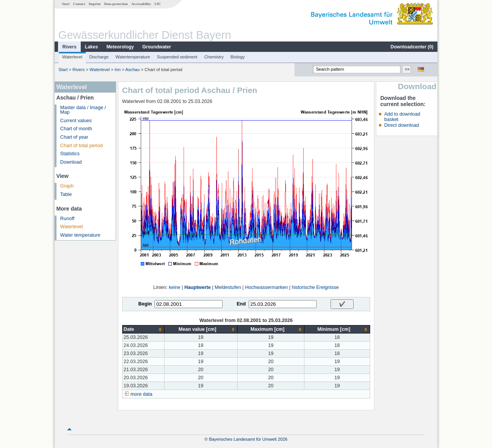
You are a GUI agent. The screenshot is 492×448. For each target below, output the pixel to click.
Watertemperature (133, 57)
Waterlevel (72, 57)
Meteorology (120, 47)
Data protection (116, 4)
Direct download (401, 125)
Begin (145, 304)
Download (71, 162)
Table (66, 194)
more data (142, 394)
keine (175, 287)
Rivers (69, 47)
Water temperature (81, 235)
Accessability (141, 4)
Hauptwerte (198, 287)
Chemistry (214, 57)
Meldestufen (228, 287)
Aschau (132, 70)
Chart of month (76, 129)
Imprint (95, 4)
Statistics (70, 154)
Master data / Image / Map (83, 110)
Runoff (67, 219)
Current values (76, 121)
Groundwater (157, 47)
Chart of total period (82, 146)
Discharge (99, 57)
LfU (158, 4)
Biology (238, 57)
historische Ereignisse (315, 287)
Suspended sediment (177, 57)
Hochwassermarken (266, 287)
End (241, 304)
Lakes (91, 47)
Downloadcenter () (412, 47)
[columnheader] (143, 329)
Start (66, 4)
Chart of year (74, 137)
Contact (79, 4)
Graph (67, 186)
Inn (118, 70)
